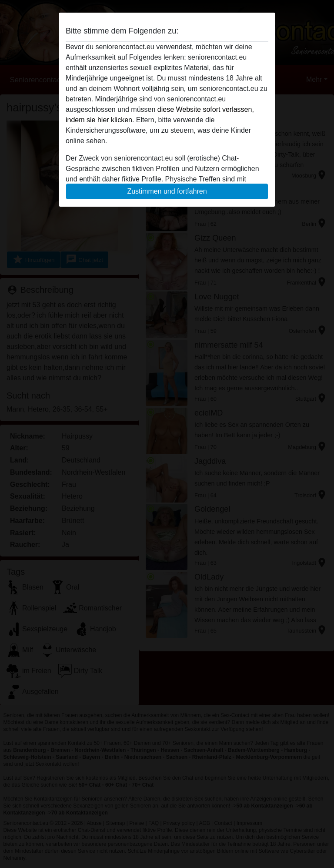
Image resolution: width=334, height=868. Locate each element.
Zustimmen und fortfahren (167, 191)
